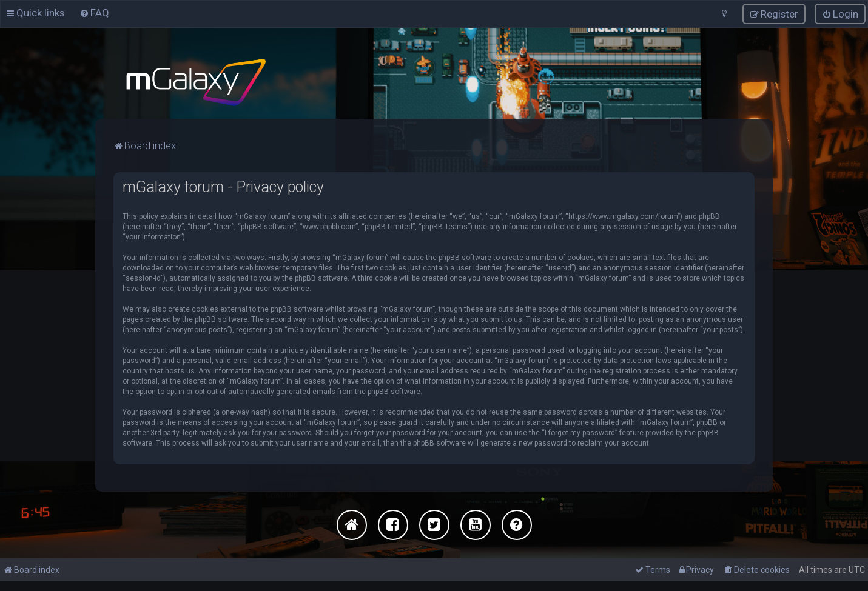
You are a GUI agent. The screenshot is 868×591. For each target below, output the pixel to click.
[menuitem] (94, 13)
